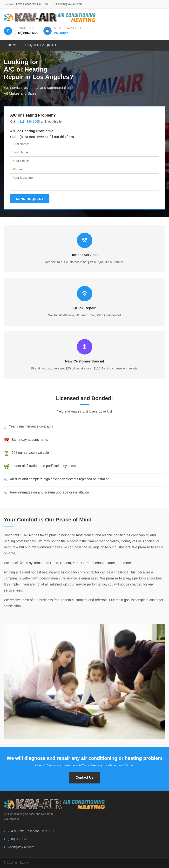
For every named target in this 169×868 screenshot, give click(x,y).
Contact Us (85, 777)
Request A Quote (41, 45)
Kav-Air (25, 863)
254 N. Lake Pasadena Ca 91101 (28, 4)
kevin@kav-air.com (70, 4)
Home (13, 45)
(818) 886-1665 (29, 122)
